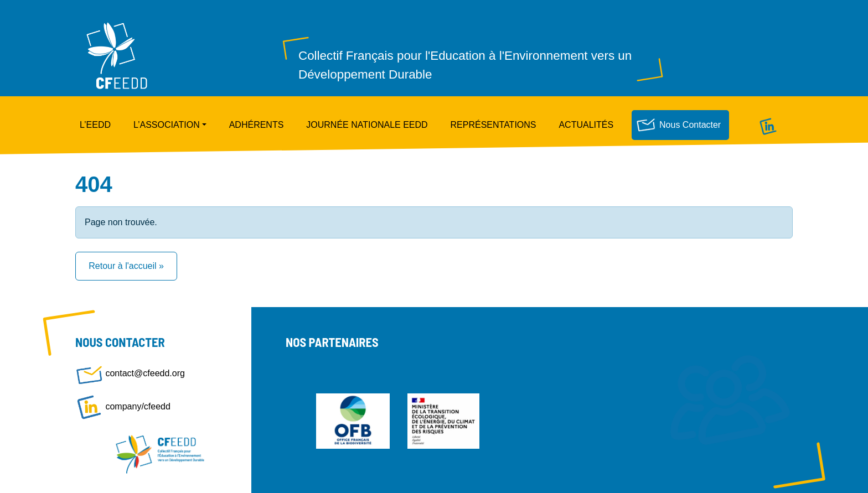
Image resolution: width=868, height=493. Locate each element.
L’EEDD (95, 125)
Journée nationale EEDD (367, 125)
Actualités (586, 125)
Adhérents (257, 125)
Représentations (494, 125)
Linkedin (768, 125)
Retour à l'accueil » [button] (126, 266)
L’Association (167, 125)
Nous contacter (690, 125)
